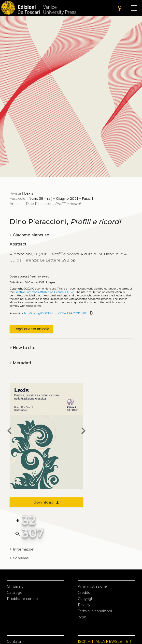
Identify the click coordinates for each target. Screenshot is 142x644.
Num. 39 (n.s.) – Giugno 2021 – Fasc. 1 (61, 199)
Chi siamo (15, 586)
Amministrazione (92, 586)
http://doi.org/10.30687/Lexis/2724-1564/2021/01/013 (56, 313)
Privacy (84, 605)
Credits (84, 593)
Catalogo (15, 593)
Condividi (19, 558)
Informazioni (22, 549)
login (82, 617)
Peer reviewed (40, 277)
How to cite (22, 348)
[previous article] (10, 431)
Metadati (20, 363)
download (47, 502)
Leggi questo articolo (31, 329)
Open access (19, 277)
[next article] (83, 431)
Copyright (86, 599)
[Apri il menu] (134, 8)
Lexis (29, 193)
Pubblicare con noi (23, 599)
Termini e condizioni (95, 611)
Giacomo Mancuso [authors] (29, 235)
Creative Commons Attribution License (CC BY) (44, 292)
